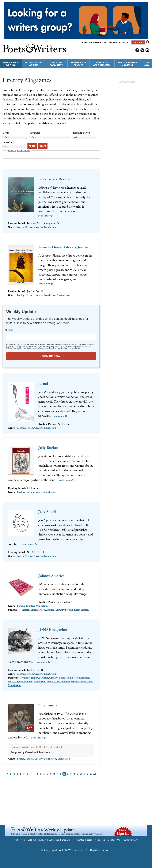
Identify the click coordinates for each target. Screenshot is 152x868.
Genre (6, 133)
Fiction (29, 227)
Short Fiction (81, 610)
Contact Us (114, 840)
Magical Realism (23, 681)
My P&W (114, 42)
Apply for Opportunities (102, 64)
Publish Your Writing (11, 64)
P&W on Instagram (147, 50)
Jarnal (43, 383)
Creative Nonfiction (45, 227)
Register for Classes (78, 64)
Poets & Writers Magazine (128, 64)
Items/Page (9, 142)
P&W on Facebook (137, 50)
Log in (125, 42)
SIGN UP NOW (51, 356)
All (95, 774)
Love (10, 681)
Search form (148, 42)
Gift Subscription (37, 840)
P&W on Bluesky (142, 50)
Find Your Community (56, 64)
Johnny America (52, 576)
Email (9, 330)
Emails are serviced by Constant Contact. (65, 348)
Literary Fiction (64, 610)
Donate (86, 42)
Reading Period (82, 133)
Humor (50, 610)
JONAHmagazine (53, 629)
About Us (100, 840)
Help (90, 840)
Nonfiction (40, 681)
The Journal (48, 705)
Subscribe (138, 42)
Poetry (20, 227)
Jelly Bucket (48, 448)
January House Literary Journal (64, 247)
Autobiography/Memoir (35, 678)
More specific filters (19, 150)
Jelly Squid (47, 512)
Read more (44, 216)
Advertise (54, 840)
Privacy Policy (130, 840)
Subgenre (35, 133)
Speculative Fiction (81, 681)
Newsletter (100, 42)
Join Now (147, 64)
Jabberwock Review (54, 179)
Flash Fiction (38, 610)
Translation (64, 295)
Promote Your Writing (34, 64)
